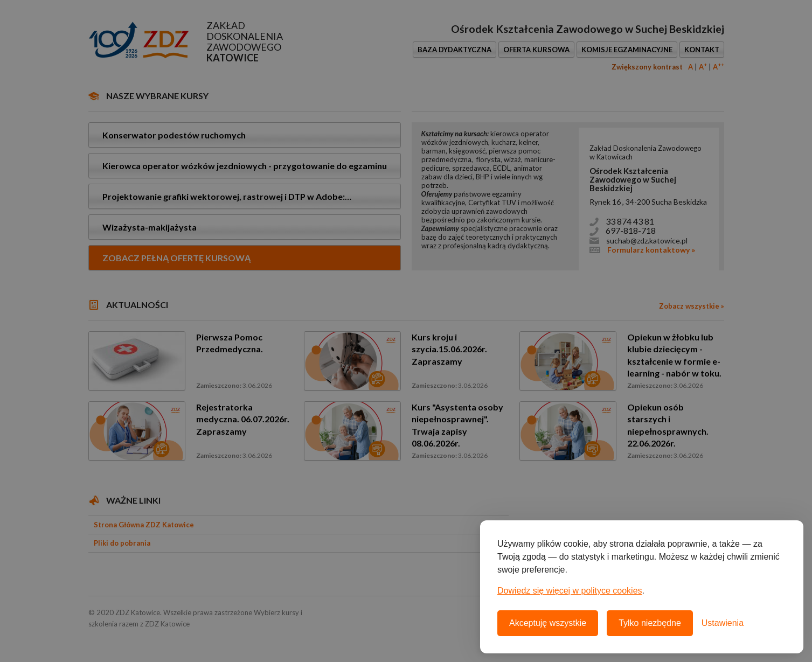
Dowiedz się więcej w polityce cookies (570, 591)
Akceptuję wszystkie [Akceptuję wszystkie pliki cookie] (548, 623)
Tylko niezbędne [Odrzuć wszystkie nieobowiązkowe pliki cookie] (650, 623)
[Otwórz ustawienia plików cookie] (723, 623)
